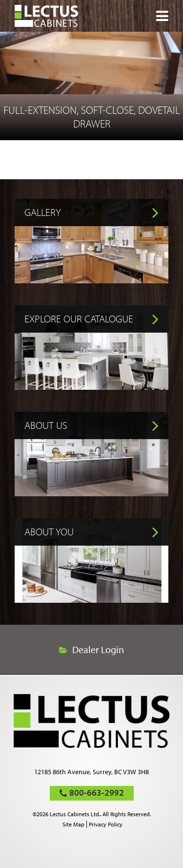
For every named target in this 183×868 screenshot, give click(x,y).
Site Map (73, 824)
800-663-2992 (97, 793)
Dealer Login (98, 650)
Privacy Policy (106, 824)
